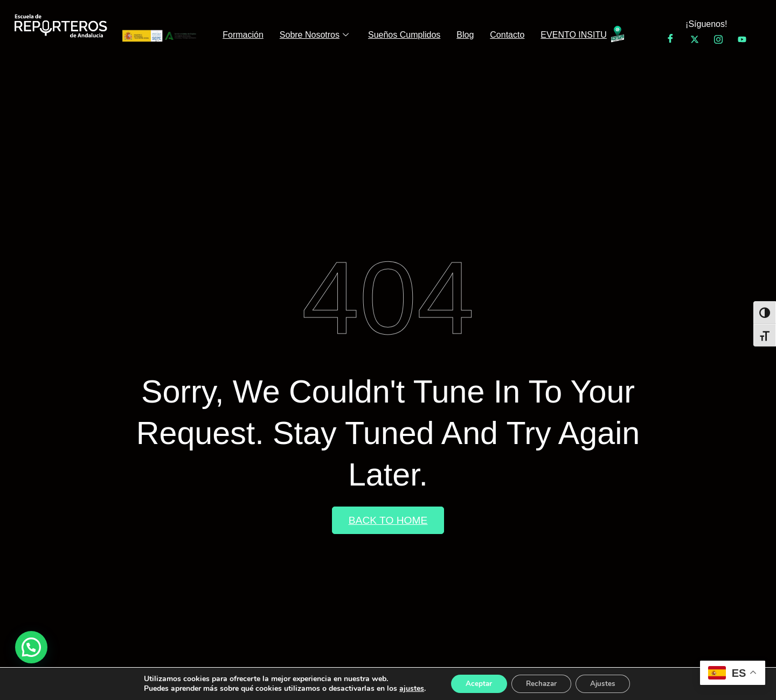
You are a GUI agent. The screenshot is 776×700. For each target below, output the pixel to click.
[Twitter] (695, 39)
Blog (465, 35)
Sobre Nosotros (314, 35)
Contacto (507, 35)
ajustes (406, 688)
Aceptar (475, 683)
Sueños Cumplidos (404, 35)
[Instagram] (718, 39)
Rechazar (541, 683)
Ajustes (607, 683)
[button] (31, 647)
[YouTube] (742, 39)
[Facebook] (670, 39)
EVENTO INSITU (573, 35)
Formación (243, 35)
